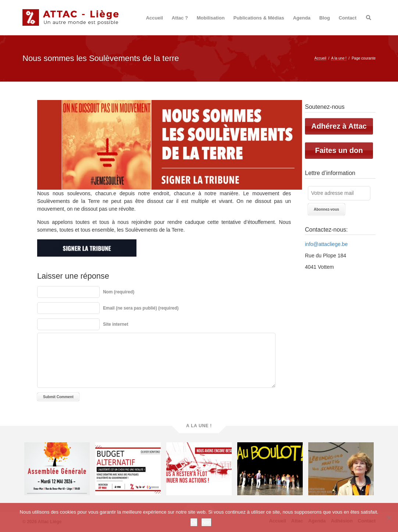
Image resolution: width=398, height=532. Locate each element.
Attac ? (180, 18)
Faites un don (339, 150)
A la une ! (339, 58)
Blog (325, 18)
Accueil (154, 18)
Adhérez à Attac (339, 126)
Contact (348, 18)
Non (206, 522)
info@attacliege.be (326, 244)
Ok (194, 522)
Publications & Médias (259, 18)
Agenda (302, 18)
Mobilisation (211, 18)
